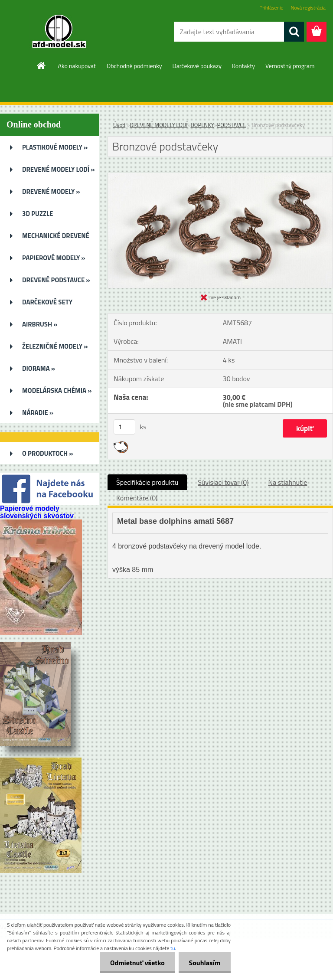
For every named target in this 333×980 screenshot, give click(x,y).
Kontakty (243, 66)
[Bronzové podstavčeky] (220, 176)
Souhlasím (204, 963)
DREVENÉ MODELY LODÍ (158, 125)
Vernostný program (290, 66)
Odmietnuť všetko (136, 963)
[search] (294, 32)
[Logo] (60, 32)
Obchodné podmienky (134, 66)
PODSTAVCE (232, 125)
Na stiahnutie (287, 482)
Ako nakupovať (77, 66)
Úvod (119, 125)
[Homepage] (42, 65)
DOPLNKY (202, 125)
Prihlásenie (271, 8)
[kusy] (124, 427)
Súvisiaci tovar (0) (223, 482)
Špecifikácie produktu (147, 482)
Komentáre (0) (137, 498)
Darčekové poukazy (197, 66)
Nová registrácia (308, 8)
